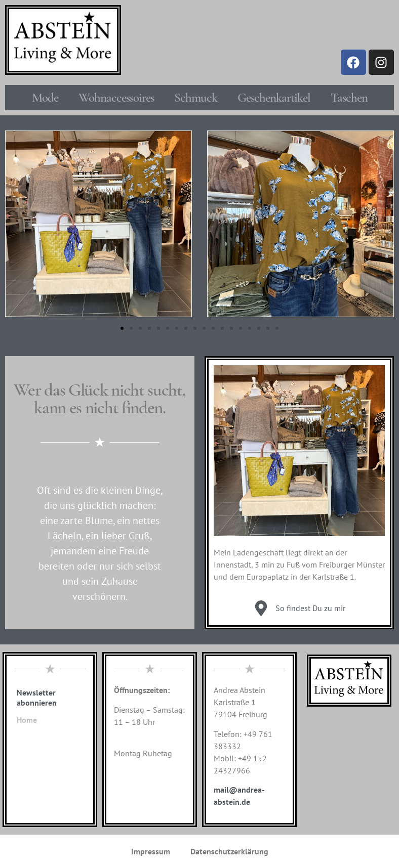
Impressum (151, 851)
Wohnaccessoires (116, 98)
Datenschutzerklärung (229, 851)
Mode (45, 98)
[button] (122, 328)
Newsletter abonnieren (37, 698)
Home (27, 720)
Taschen (349, 98)
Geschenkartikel (274, 98)
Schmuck (196, 98)
